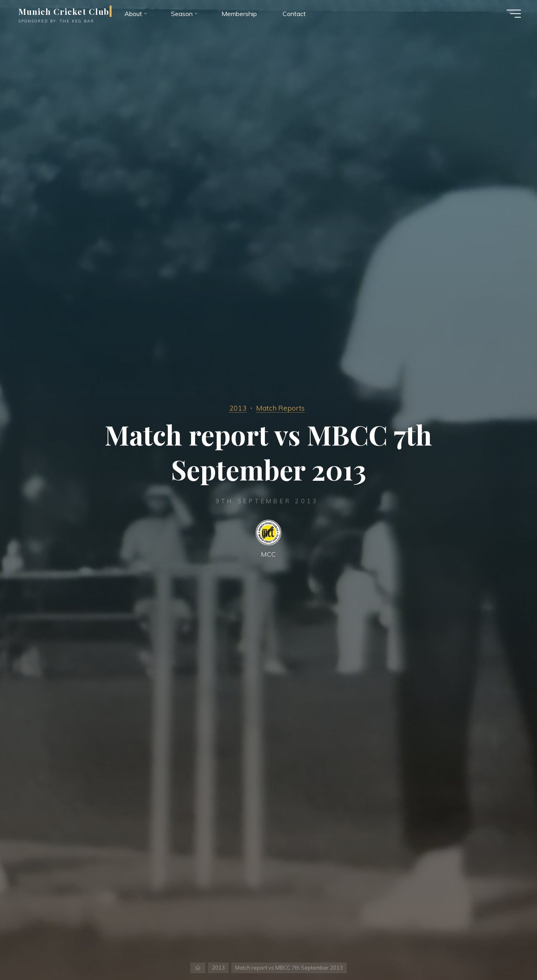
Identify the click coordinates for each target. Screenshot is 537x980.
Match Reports (280, 408)
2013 (238, 408)
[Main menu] (514, 14)
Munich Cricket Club (64, 11)
